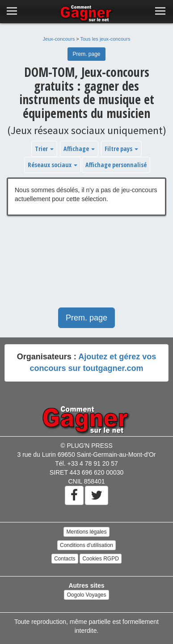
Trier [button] (44, 149)
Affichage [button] (79, 149)
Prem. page (86, 54)
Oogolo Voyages (86, 595)
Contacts (65, 559)
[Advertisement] (86, 266)
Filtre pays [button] (121, 149)
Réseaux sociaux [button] (53, 165)
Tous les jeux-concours (105, 39)
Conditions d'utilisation (86, 545)
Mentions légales (86, 532)
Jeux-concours (59, 39)
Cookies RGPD (100, 559)
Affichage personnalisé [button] (116, 165)
